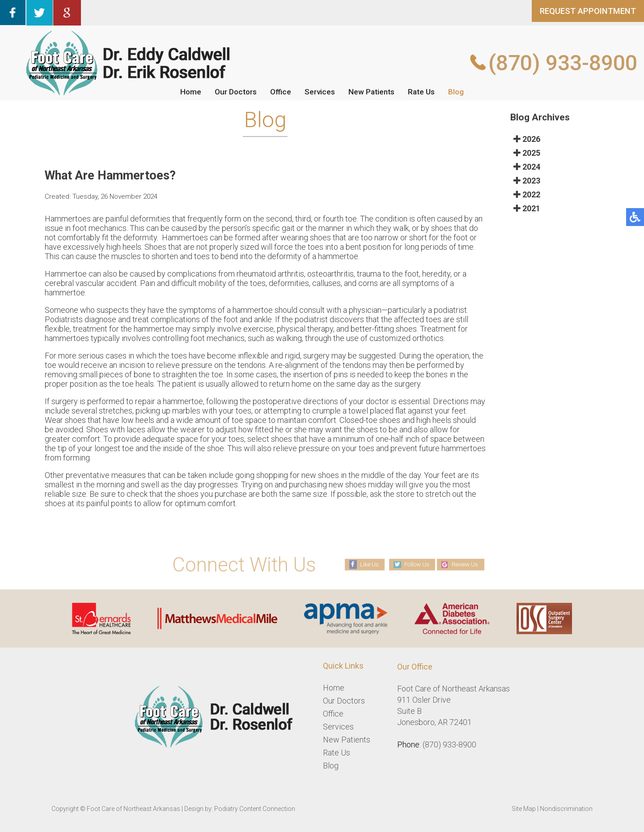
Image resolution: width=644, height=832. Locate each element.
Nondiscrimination (566, 809)
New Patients (373, 92)
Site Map (524, 809)
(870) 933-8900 (563, 63)
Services (320, 92)
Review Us (468, 564)
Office (280, 92)
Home (187, 92)
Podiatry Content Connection (255, 809)
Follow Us (414, 564)
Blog (460, 92)
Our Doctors (233, 92)
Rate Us (424, 92)
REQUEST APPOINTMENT (583, 13)
